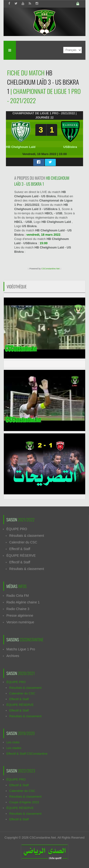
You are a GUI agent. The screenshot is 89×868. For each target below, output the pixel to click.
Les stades (14, 748)
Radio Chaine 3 (18, 609)
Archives (13, 656)
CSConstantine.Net (50, 269)
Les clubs (13, 742)
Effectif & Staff (20, 549)
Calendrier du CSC (23, 542)
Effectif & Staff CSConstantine (27, 754)
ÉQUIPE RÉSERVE (21, 556)
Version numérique (20, 622)
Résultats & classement (27, 536)
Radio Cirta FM (18, 596)
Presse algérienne (20, 615)
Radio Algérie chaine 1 (23, 602)
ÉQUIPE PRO (17, 529)
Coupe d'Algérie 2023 (24, 802)
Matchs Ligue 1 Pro (21, 649)
